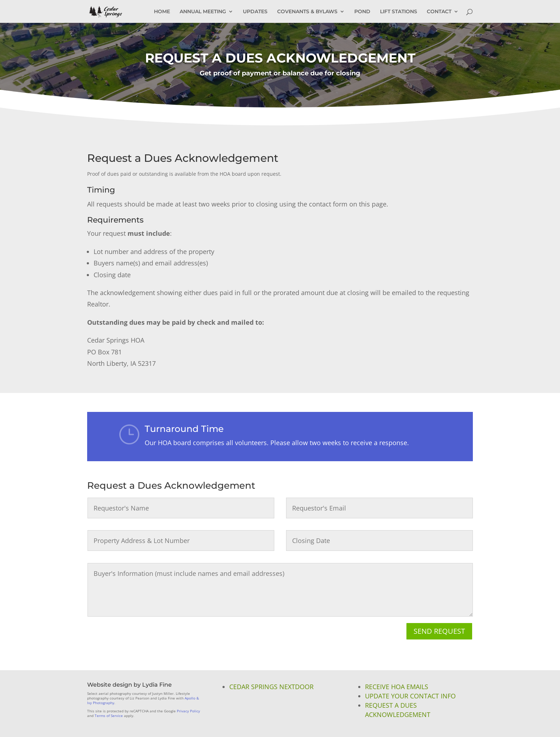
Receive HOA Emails (397, 687)
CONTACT (439, 12)
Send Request (439, 631)
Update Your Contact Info (410, 696)
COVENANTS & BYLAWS (307, 12)
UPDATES (255, 12)
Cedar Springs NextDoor (271, 687)
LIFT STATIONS (399, 12)
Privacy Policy (188, 711)
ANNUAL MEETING (203, 12)
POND (362, 12)
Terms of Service (109, 716)
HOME (162, 12)
